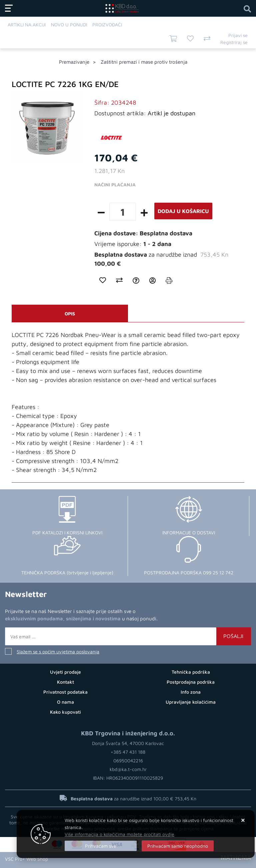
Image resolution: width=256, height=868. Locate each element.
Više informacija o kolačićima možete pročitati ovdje (119, 834)
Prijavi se (238, 35)
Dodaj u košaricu (183, 211)
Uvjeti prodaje (65, 672)
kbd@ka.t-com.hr (128, 769)
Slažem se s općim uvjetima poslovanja (58, 651)
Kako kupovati (65, 712)
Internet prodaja (69, 859)
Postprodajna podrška (191, 682)
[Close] (101, 846)
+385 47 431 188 (128, 752)
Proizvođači (107, 24)
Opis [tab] (70, 313)
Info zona (191, 692)
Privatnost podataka (65, 692)
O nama (65, 702)
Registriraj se (234, 42)
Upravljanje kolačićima (191, 702)
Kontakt (65, 682)
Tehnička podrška (191, 672)
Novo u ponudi (69, 24)
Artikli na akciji (27, 24)
